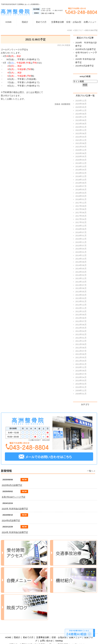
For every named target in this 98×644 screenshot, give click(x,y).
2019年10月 (81, 167)
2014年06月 (81, 265)
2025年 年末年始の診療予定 (15, 509)
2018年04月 (81, 193)
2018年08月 (81, 183)
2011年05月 (81, 358)
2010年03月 (81, 381)
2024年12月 (81, 110)
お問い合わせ (46, 633)
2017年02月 (81, 222)
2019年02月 (81, 173)
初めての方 (41, 22)
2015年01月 (81, 252)
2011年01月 (81, 364)
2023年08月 (81, 124)
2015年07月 (81, 246)
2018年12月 (81, 176)
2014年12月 (81, 255)
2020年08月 (81, 153)
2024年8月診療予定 (85, 66)
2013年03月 (81, 298)
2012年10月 (81, 311)
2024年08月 (81, 114)
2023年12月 (81, 117)
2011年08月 (81, 348)
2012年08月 (81, 318)
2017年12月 (81, 203)
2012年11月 (81, 308)
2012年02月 (81, 334)
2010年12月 (81, 367)
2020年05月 (81, 157)
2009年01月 (81, 394)
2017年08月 (81, 209)
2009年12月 (81, 391)
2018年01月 (81, 199)
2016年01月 (81, 236)
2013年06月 (81, 288)
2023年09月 (81, 120)
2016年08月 (81, 229)
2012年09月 (81, 315)
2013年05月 (81, 292)
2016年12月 (81, 226)
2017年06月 (81, 213)
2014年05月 (81, 269)
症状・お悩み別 (59, 630)
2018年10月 (81, 180)
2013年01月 (81, 301)
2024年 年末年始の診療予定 (15, 532)
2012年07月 (81, 321)
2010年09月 (81, 371)
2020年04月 (81, 160)
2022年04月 (81, 137)
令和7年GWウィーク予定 (14, 497)
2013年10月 (81, 282)
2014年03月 (81, 272)
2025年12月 (81, 101)
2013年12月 (81, 278)
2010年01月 (81, 387)
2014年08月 (81, 262)
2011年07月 (81, 351)
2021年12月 (81, 140)
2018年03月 (81, 196)
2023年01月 (81, 127)
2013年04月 (81, 295)
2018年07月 (81, 186)
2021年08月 (81, 143)
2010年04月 (81, 377)
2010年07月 (81, 374)
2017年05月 (81, 216)
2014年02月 (81, 275)
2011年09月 (81, 344)
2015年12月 (81, 239)
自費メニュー (90, 22)
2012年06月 (81, 325)
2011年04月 (81, 361)
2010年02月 (81, 384)
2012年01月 (81, 338)
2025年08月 (81, 104)
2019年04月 (81, 170)
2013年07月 (81, 285)
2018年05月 (81, 190)
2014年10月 (81, 259)
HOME (9, 22)
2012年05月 (81, 328)
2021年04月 (81, 147)
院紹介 (17, 630)
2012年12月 (81, 305)
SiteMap (59, 633)
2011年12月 (81, 341)
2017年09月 (81, 206)
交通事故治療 (58, 22)
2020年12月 (81, 150)
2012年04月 (81, 331)
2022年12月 (81, 130)
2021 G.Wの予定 (35, 40)
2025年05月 (81, 107)
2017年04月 (81, 219)
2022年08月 (81, 134)
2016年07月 (81, 232)
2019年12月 (81, 163)
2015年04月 (81, 249)
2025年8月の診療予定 (86, 49)
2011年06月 (81, 354)
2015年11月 (81, 242)
